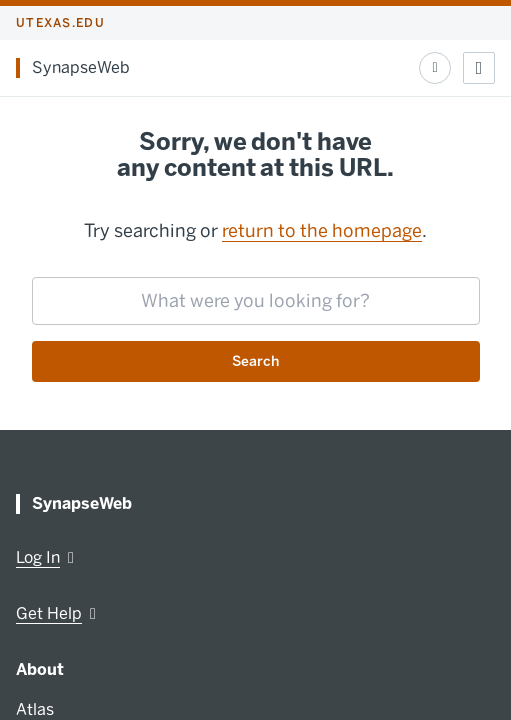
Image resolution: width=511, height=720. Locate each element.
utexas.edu (60, 23)
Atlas (35, 709)
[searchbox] (256, 301)
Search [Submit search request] (255, 361)
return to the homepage (322, 231)
